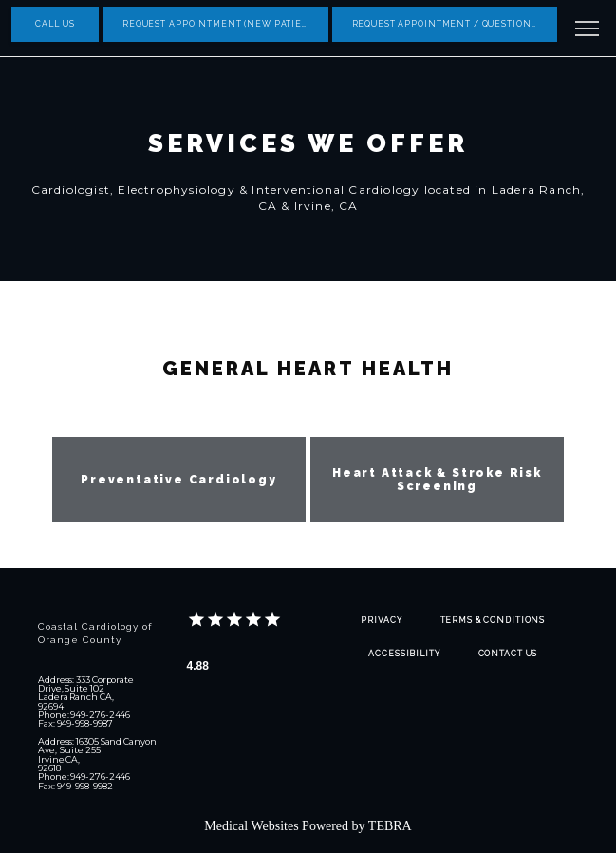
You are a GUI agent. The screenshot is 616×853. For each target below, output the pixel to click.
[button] (588, 30)
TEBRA (390, 826)
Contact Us (508, 654)
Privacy (381, 620)
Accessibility (404, 654)
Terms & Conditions (493, 620)
